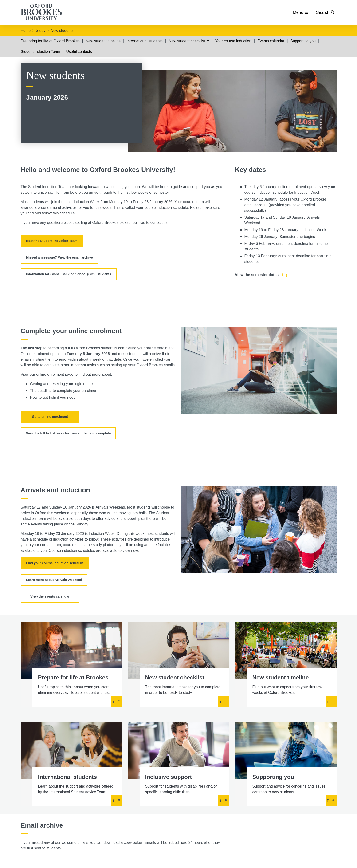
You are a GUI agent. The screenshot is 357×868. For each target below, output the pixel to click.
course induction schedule (166, 207)
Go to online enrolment (50, 417)
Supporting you (303, 41)
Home (26, 30)
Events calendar (271, 41)
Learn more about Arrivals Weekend (54, 580)
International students (145, 41)
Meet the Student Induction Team (52, 241)
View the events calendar (50, 596)
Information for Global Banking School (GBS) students (69, 274)
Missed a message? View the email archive (60, 257)
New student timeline (103, 41)
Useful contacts (79, 52)
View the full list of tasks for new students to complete (69, 433)
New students (62, 30)
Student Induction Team (40, 52)
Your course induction (233, 41)
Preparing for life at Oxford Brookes (50, 41)
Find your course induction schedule (55, 563)
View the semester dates (261, 275)
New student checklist (189, 41)
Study (41, 30)
